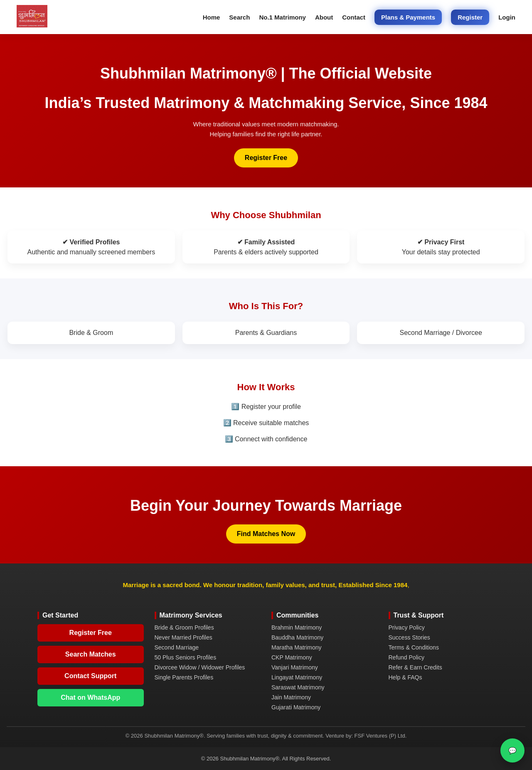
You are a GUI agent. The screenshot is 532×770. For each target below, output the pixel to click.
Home (212, 17)
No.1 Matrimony (282, 17)
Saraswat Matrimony (298, 687)
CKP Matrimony (292, 657)
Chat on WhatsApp (90, 697)
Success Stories (409, 637)
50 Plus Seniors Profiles (186, 657)
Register (470, 17)
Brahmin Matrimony (297, 627)
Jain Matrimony (291, 697)
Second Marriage (177, 647)
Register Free (266, 158)
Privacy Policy (407, 627)
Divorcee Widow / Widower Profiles (200, 667)
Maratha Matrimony (297, 647)
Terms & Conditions (414, 647)
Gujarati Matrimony (296, 707)
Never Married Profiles (183, 637)
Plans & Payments (408, 17)
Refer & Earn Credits (415, 667)
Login (507, 17)
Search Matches (91, 654)
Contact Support (90, 676)
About (324, 17)
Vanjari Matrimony (295, 667)
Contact (354, 17)
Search (239, 17)
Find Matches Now (266, 534)
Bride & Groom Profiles (184, 627)
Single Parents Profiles (184, 677)
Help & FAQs (405, 677)
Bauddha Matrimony (297, 637)
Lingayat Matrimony (297, 677)
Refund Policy (406, 657)
